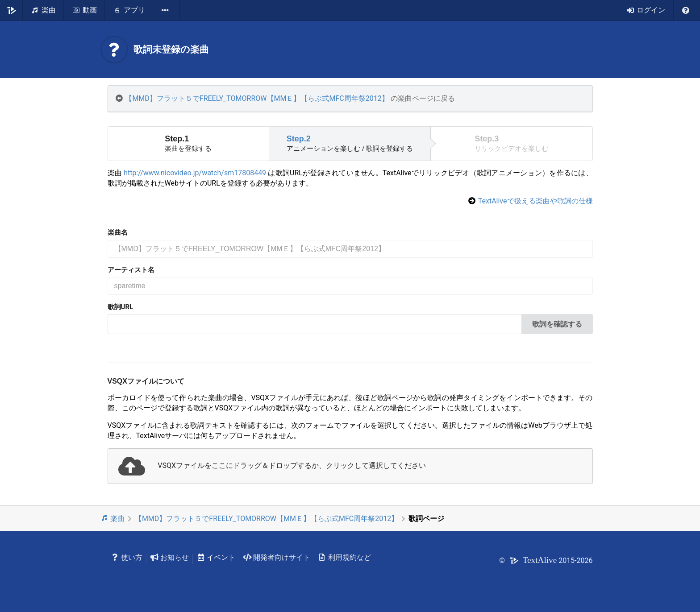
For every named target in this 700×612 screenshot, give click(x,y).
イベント (216, 557)
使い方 (127, 557)
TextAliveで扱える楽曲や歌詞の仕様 (535, 201)
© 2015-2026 (546, 560)
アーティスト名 (131, 270)
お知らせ (169, 557)
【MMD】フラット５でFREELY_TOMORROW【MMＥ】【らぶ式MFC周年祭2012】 (257, 98)
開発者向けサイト (277, 557)
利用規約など (344, 557)
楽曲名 (118, 232)
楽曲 (113, 518)
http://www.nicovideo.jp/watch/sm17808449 (195, 173)
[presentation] (350, 466)
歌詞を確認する (557, 324)
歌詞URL (121, 307)
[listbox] (167, 10)
